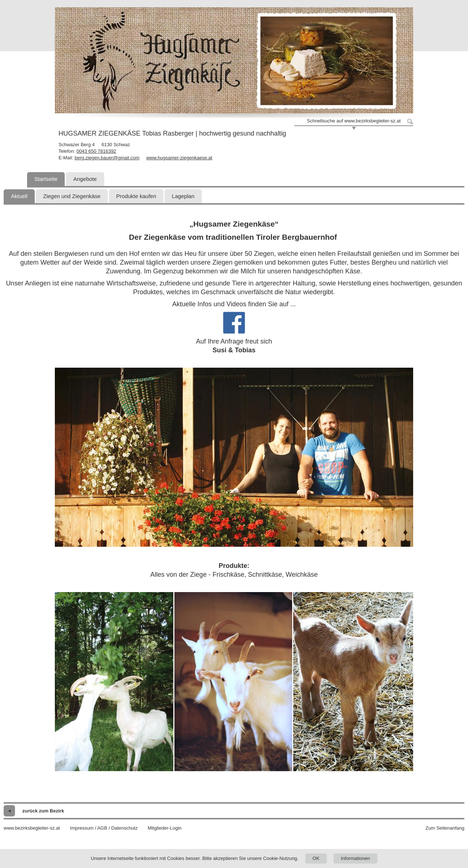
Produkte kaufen (136, 196)
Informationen (355, 858)
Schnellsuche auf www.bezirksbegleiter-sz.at (354, 121)
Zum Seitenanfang (445, 828)
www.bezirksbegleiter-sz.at (32, 828)
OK (316, 858)
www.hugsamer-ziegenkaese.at (179, 158)
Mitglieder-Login (165, 828)
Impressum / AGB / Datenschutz (104, 828)
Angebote (85, 179)
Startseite (46, 179)
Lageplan (183, 196)
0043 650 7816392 (96, 151)
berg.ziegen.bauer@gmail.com (107, 158)
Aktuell (19, 196)
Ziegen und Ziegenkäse (72, 196)
